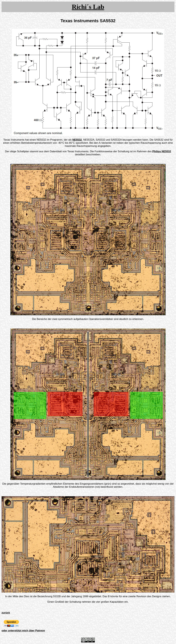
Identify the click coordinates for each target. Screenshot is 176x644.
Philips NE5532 (162, 151)
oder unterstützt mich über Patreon (23, 631)
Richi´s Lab (88, 7)
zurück (6, 613)
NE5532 (77, 140)
